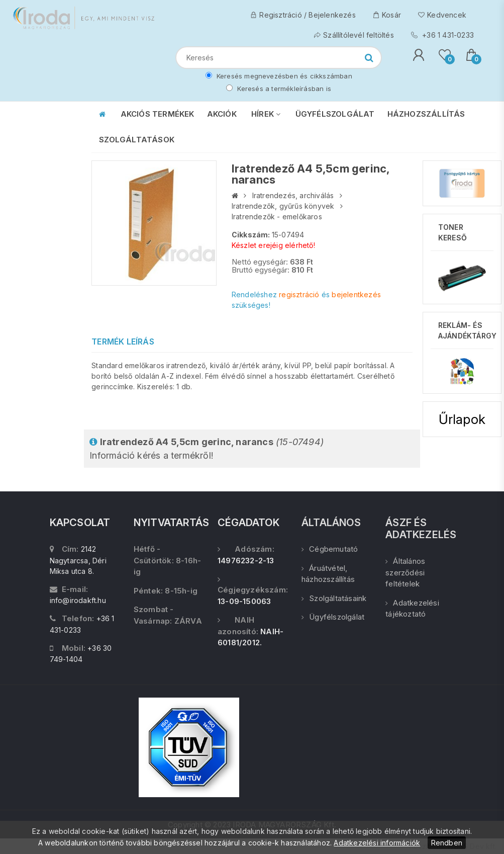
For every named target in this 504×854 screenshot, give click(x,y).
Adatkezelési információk (377, 843)
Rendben (447, 843)
